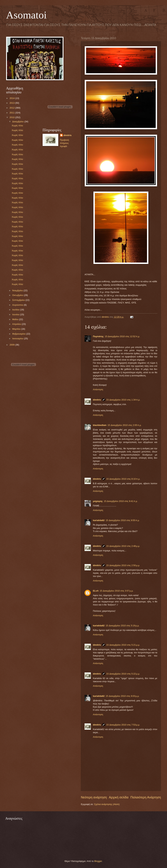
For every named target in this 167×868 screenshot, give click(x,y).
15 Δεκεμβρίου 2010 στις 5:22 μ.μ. (123, 674)
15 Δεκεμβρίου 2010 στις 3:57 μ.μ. (117, 591)
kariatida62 (99, 520)
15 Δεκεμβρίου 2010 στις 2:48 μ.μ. (123, 546)
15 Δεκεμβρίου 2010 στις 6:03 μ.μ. (122, 696)
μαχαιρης (98, 501)
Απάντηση (98, 389)
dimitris (97, 400)
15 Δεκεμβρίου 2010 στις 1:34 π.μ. (123, 400)
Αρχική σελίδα (119, 797)
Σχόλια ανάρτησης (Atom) (107, 804)
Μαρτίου (17, 329)
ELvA (96, 591)
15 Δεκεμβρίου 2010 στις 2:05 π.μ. (124, 425)
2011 (12, 113)
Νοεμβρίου (18, 290)
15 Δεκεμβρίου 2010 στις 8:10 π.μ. (123, 479)
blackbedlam (100, 425)
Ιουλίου (16, 310)
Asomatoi (26, 15)
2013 (12, 103)
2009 (12, 345)
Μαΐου (16, 319)
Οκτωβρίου (18, 295)
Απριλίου (17, 324)
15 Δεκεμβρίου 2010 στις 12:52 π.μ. (122, 336)
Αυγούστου (18, 305)
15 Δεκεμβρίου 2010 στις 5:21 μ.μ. (123, 645)
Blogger (98, 861)
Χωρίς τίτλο (17, 126)
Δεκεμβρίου (18, 122)
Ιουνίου (16, 314)
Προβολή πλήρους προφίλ (65, 143)
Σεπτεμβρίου (19, 300)
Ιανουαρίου (18, 338)
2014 (12, 98)
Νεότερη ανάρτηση (94, 797)
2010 (12, 117)
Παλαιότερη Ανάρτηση (146, 797)
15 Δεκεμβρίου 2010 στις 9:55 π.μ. (123, 520)
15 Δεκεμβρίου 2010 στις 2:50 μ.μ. (123, 565)
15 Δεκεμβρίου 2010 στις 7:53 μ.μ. (123, 725)
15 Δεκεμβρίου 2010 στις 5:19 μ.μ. (122, 626)
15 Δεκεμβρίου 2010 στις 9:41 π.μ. (121, 501)
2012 (12, 108)
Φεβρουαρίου (19, 334)
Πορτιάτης (98, 336)
